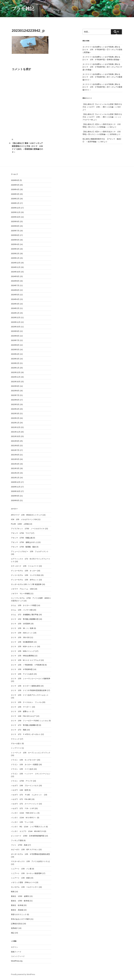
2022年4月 (15, 409)
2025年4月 (15, 244)
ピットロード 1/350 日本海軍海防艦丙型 (28, 836)
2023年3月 (15, 359)
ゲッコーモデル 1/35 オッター (24, 571)
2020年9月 (15, 496)
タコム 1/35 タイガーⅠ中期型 (24, 605)
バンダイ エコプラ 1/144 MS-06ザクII (27, 831)
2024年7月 (15, 285)
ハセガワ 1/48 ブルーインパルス (25, 786)
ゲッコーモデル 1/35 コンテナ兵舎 (25, 575)
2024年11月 (16, 267)
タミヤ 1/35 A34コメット (22, 633)
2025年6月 (15, 235)
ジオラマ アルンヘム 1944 (22, 589)
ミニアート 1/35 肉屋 (20, 878)
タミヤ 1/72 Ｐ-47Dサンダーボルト (26, 734)
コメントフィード (18, 956)
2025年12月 (16, 208)
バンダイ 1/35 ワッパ (20, 822)
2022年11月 (16, 377)
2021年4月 (15, 464)
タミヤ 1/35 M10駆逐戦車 (22, 642)
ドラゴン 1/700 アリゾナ (22, 781)
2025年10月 (16, 217)
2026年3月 (15, 194)
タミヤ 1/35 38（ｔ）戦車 (22, 628)
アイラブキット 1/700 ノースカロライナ (28, 529)
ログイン (14, 947)
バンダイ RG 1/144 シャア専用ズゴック (28, 827)
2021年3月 (15, 468)
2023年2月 (15, 363)
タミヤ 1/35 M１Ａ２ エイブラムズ (26, 660)
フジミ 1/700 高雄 (19, 845)
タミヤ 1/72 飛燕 (19, 730)
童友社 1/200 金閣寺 (20, 896)
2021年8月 (15, 446)
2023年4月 (15, 354)
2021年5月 (15, 459)
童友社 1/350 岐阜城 (20, 901)
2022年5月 (15, 404)
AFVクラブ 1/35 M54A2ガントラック (26, 515)
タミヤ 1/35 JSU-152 (20, 637)
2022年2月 (15, 418)
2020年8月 (15, 500)
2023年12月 (16, 317)
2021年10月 (16, 436)
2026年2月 (15, 199)
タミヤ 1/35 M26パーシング (23, 651)
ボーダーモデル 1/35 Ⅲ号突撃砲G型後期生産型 (30, 854)
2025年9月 (15, 221)
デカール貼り (16, 743)
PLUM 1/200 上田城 (20, 524)
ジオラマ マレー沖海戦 (20, 594)
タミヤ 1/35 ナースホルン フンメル (26, 702)
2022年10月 (16, 382)
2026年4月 (15, 189)
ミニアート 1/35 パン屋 (21, 869)
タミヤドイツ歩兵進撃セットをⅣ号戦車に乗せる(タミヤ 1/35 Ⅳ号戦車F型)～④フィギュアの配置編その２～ (102, 77)
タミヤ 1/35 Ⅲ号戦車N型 (22, 669)
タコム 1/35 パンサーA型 (22, 610)
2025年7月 (15, 231)
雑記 (13, 933)
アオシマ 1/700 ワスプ (21, 533)
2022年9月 (15, 386)
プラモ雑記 (23, 9)
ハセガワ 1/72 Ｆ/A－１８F (23, 808)
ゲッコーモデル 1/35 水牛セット (25, 580)
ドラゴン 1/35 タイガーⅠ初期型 (25, 765)
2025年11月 (16, 212)
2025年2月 (15, 254)
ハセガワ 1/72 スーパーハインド (25, 804)
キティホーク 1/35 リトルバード (25, 566)
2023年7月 (15, 340)
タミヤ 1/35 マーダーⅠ (21, 707)
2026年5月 (15, 185)
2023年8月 (15, 336)
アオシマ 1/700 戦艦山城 (22, 538)
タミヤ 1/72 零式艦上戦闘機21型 (25, 725)
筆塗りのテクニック (19, 914)
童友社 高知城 (17, 910)
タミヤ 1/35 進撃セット (21, 711)
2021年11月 (16, 432)
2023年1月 (15, 368)
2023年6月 (15, 345)
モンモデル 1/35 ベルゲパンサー (25, 887)
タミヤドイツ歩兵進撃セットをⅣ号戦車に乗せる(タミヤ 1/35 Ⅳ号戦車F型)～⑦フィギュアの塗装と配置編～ (102, 50)
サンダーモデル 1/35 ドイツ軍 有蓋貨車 (26, 584)
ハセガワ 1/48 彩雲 (20, 790)
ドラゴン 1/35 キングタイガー (24, 760)
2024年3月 (15, 304)
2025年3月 (15, 249)
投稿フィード (16, 952)
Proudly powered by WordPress (23, 974)
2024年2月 (15, 308)
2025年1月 (15, 258)
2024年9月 (15, 276)
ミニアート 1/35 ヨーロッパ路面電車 (26, 873)
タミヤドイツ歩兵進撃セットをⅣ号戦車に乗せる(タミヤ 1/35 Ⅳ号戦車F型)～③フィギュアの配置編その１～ (102, 87)
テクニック (15, 739)
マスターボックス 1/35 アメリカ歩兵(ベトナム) (30, 861)
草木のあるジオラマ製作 (20, 919)
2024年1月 (15, 313)
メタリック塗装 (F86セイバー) (23, 882)
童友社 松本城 (17, 905)
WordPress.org (17, 961)
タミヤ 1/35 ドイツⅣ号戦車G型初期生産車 (29, 690)
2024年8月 (15, 281)
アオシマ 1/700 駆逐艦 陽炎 (23, 547)
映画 (13, 892)
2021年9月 (15, 441)
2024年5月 (15, 295)
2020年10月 (16, 491)
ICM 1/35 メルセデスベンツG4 (24, 519)
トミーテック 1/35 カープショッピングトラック (31, 753)
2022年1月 (15, 423)
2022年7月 (15, 395)
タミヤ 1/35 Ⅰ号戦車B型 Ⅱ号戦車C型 (28, 665)
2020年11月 (16, 487)
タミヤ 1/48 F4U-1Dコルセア (23, 716)
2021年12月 (16, 427)
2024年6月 (15, 290)
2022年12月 (16, 372)
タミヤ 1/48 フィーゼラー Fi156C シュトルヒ (30, 721)
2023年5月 (15, 350)
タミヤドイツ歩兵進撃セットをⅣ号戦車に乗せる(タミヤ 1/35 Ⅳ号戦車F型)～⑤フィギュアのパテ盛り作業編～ (102, 67)
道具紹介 (14, 928)
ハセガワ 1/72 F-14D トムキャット (27, 795)
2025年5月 (15, 240)
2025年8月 (15, 226)
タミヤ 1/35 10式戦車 (20, 624)
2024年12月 (16, 263)
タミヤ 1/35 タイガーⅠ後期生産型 (25, 686)
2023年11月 (16, 322)
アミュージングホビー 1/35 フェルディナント (30, 551)
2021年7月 (15, 450)
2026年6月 (15, 180)
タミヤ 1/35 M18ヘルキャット (24, 646)
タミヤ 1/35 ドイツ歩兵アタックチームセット (30, 695)
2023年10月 (16, 327)
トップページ (16, 748)
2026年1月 (15, 203)
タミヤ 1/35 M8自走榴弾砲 (22, 656)
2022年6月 (15, 400)
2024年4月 (15, 299)
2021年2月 (15, 473)
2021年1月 (15, 478)
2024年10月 (16, 272)
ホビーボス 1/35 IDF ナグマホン (25, 850)
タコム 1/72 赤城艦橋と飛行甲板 (25, 615)
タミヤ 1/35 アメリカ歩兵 (22, 674)
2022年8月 (15, 391)
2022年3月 (15, 414)
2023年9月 (15, 331)
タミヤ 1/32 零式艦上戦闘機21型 (25, 619)
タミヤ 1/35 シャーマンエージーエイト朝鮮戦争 (31, 679)
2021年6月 (15, 455)
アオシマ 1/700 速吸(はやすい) (24, 542)
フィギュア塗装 (17, 840)
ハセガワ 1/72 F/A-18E (21, 799)
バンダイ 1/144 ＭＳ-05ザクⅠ (24, 818)
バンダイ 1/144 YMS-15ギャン (24, 813)
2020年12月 (16, 482)
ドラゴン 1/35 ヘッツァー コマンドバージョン (31, 774)
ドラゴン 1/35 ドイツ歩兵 (22, 769)
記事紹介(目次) (17, 924)
